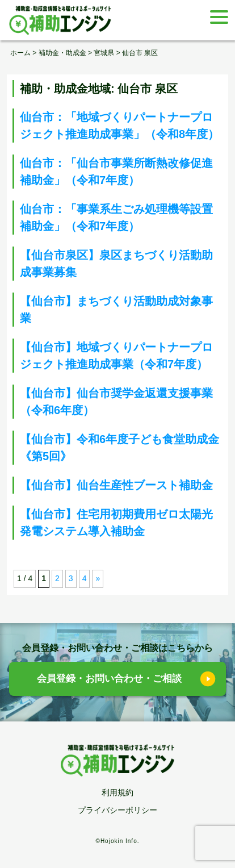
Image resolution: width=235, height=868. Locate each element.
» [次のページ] (98, 578)
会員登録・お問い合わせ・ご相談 (109, 679)
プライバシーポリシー (117, 810)
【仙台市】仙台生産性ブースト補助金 (116, 485)
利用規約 (117, 792)
